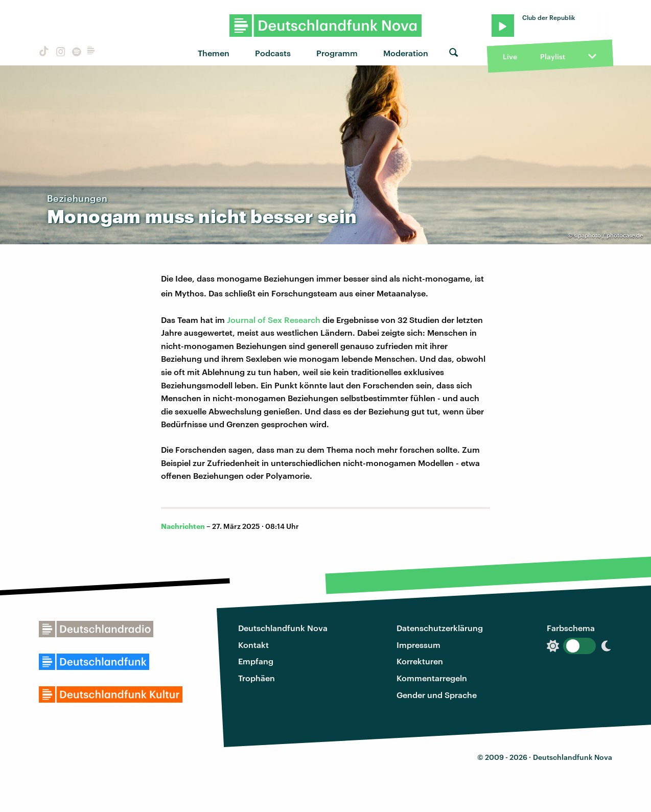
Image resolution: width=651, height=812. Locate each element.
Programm (337, 53)
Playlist (553, 56)
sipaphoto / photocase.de (608, 235)
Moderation (406, 53)
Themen (214, 53)
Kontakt (253, 645)
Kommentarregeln (432, 678)
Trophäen (257, 678)
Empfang (256, 661)
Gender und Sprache (437, 695)
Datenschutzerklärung (440, 628)
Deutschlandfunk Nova (283, 628)
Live (510, 56)
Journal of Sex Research (274, 320)
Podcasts (273, 53)
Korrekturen (420, 661)
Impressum (418, 645)
